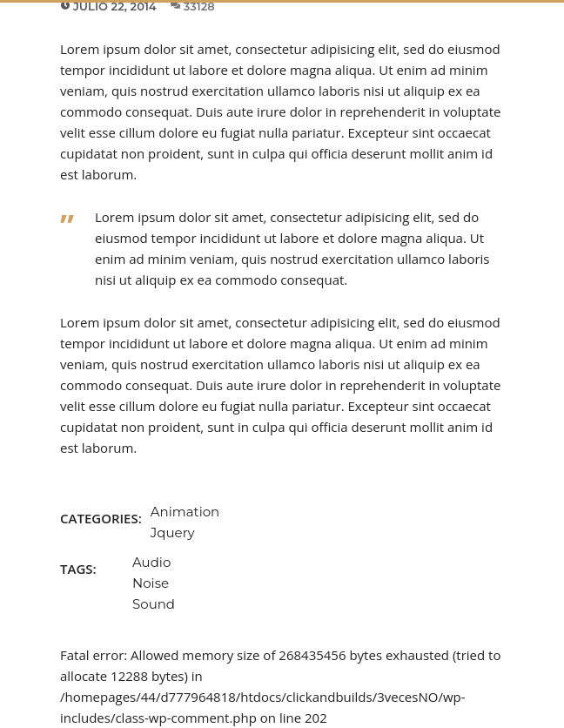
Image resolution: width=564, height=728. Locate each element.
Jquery (173, 533)
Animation (185, 512)
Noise (151, 583)
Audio (151, 562)
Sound (154, 604)
